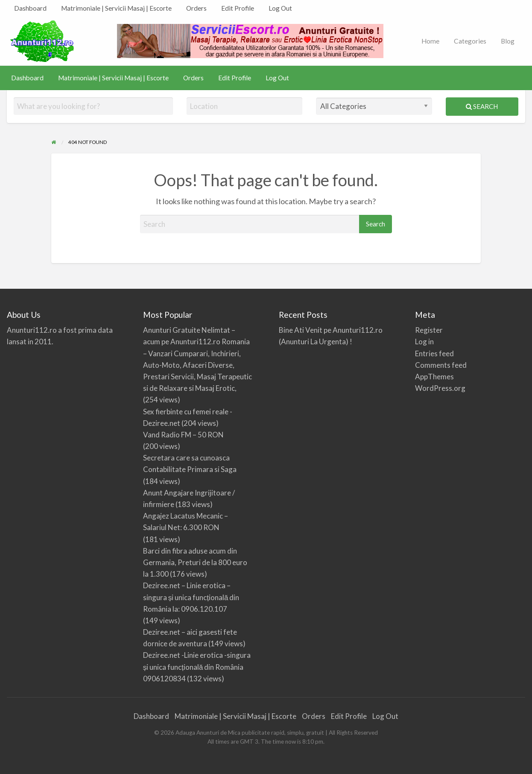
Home (430, 41)
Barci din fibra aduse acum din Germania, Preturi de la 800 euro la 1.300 (195, 562)
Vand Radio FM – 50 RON (183, 435)
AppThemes (434, 377)
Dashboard (30, 8)
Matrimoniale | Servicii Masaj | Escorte (116, 8)
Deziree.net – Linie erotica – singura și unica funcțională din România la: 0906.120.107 (191, 597)
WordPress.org (440, 388)
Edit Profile (238, 8)
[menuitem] (30, 8)
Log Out (280, 8)
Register (429, 330)
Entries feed (434, 353)
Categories (470, 41)
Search (482, 106)
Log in (424, 342)
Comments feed (441, 365)
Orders (196, 8)
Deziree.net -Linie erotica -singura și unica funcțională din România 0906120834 (197, 667)
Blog (508, 41)
